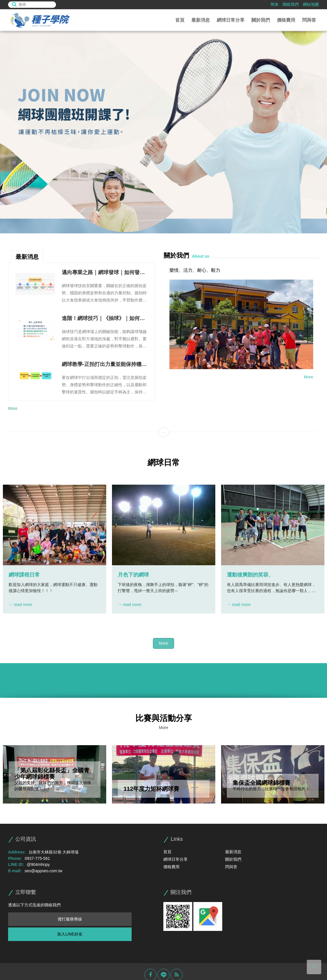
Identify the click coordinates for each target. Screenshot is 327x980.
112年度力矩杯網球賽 (151, 789)
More (12, 408)
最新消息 (201, 20)
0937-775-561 (37, 858)
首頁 (180, 20)
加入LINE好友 (70, 934)
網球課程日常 (24, 575)
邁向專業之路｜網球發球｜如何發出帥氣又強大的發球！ (103, 273)
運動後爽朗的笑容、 (250, 575)
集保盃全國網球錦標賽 (261, 783)
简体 (274, 4)
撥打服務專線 (70, 919)
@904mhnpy (38, 864)
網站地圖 (311, 4)
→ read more (20, 605)
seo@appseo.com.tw (43, 871)
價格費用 (286, 20)
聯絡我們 (291, 4)
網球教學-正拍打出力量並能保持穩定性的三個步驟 (104, 365)
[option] (163, 132)
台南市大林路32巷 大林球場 (54, 852)
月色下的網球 (133, 575)
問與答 (309, 20)
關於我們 (261, 20)
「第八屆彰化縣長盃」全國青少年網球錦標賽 (52, 773)
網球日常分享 (231, 20)
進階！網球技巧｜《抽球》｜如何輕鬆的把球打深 (103, 319)
